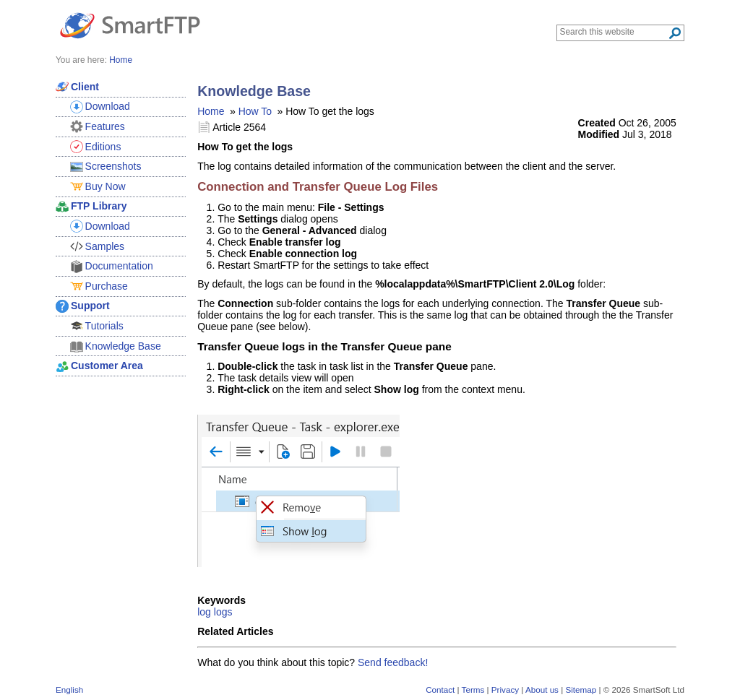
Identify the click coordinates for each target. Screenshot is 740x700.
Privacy (505, 690)
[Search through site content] (614, 32)
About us (542, 690)
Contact (440, 690)
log (204, 612)
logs (223, 612)
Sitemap (581, 690)
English (69, 690)
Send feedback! (393, 662)
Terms (473, 690)
